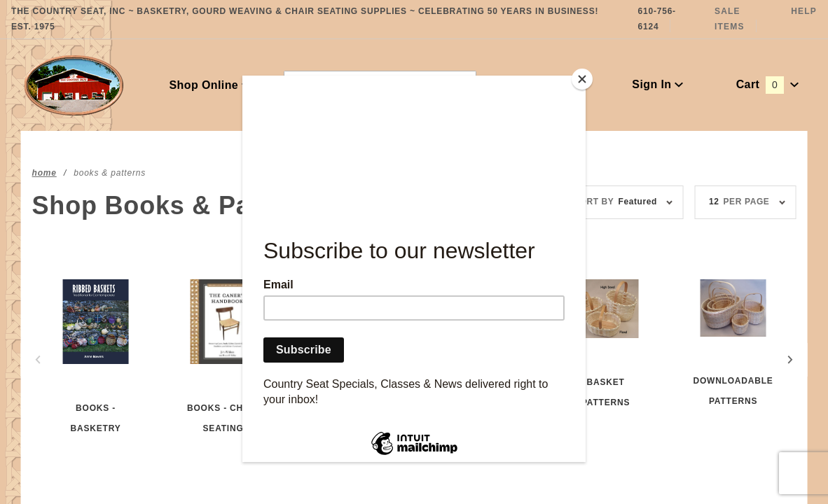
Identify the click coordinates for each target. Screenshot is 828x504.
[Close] (582, 79)
